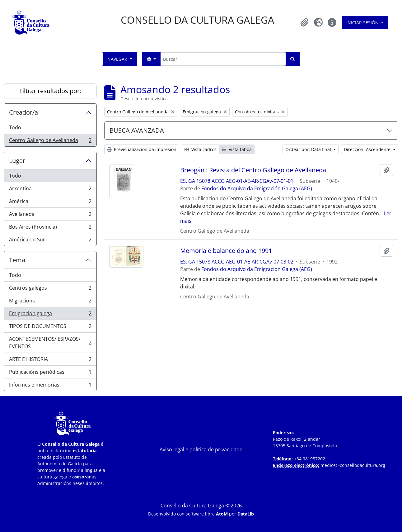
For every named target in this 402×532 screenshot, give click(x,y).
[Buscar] (223, 59)
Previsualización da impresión (142, 149)
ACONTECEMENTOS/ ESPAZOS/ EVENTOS (50, 343)
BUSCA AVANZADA (137, 130)
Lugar (17, 161)
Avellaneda (50, 215)
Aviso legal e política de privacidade (201, 449)
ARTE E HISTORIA (50, 361)
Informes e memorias (50, 386)
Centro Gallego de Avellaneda (50, 141)
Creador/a (23, 112)
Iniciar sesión (363, 23)
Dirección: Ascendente (368, 149)
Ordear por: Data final (309, 149)
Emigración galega (50, 315)
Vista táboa (237, 149)
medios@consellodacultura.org (353, 465)
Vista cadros (201, 149)
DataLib (246, 514)
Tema (17, 260)
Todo (15, 127)
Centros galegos (50, 289)
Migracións (50, 302)
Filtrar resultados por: (50, 91)
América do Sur (50, 241)
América (50, 203)
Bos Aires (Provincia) (50, 228)
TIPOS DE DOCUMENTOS (50, 328)
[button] (305, 22)
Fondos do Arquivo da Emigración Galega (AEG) (257, 188)
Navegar (118, 59)
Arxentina (50, 190)
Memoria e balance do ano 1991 (226, 251)
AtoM (222, 514)
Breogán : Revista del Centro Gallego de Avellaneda (253, 170)
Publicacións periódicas (50, 373)
